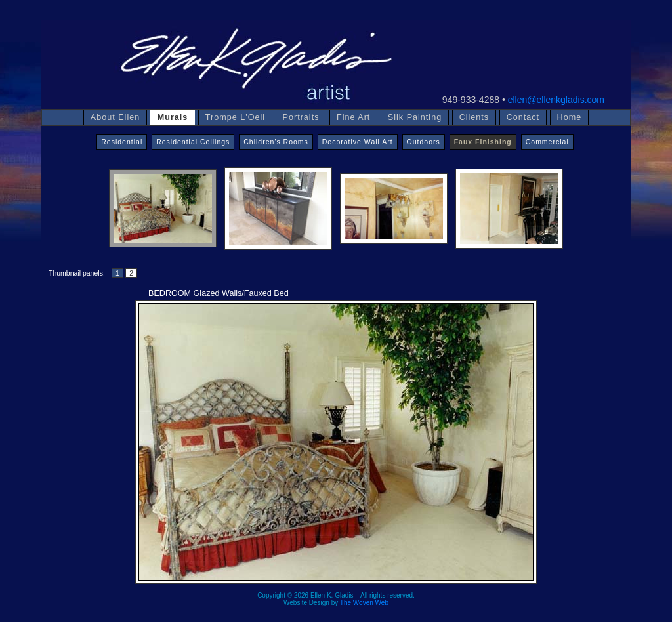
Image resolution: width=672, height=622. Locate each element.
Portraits (301, 117)
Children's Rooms (276, 142)
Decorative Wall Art (358, 142)
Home (570, 117)
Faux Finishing (483, 142)
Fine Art (353, 117)
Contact (523, 117)
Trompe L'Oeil (235, 117)
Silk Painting (415, 117)
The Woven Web (364, 603)
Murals (173, 117)
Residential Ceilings (193, 142)
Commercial (547, 142)
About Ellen (115, 117)
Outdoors (424, 142)
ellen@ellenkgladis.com (556, 100)
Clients (474, 117)
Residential (122, 142)
